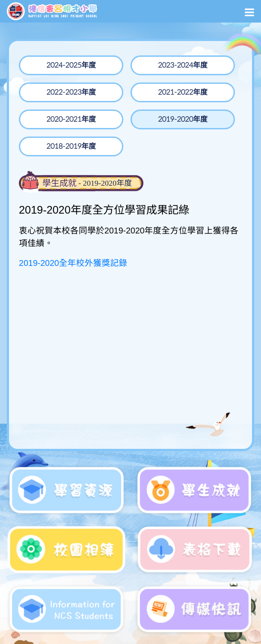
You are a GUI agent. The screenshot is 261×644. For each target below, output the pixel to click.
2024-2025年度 (71, 65)
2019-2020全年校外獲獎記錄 (73, 263)
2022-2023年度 (71, 92)
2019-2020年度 (183, 119)
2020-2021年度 (71, 119)
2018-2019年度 (71, 146)
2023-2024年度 (183, 65)
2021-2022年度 (183, 92)
